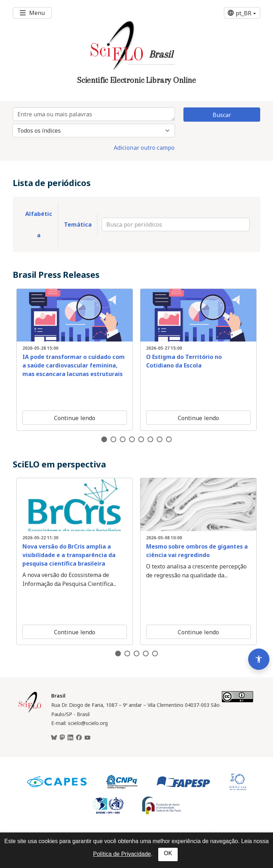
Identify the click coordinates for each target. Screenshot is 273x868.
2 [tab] (113, 439)
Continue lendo (75, 418)
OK (168, 853)
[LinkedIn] (70, 738)
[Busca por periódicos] (176, 224)
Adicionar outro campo (144, 148)
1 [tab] (104, 439)
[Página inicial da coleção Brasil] (30, 712)
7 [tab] (160, 439)
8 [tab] (169, 439)
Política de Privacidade (122, 854)
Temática (78, 224)
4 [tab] (132, 439)
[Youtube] (87, 738)
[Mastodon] (62, 738)
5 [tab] (141, 439)
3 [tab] (123, 439)
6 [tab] (150, 439)
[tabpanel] (75, 360)
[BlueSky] (54, 738)
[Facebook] (79, 738)
